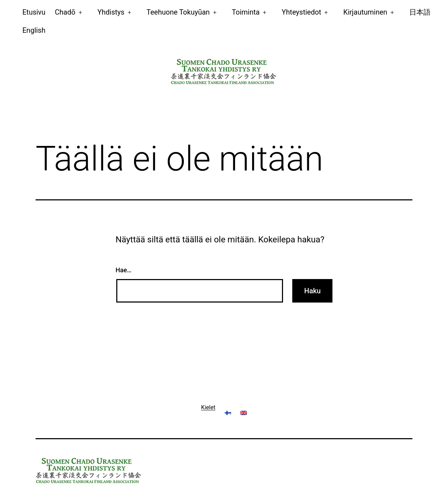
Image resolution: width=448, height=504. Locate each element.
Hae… (124, 270)
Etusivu (34, 12)
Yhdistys (111, 12)
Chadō (65, 12)
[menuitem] (34, 30)
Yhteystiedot (301, 12)
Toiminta (246, 12)
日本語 (420, 12)
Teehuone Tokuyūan (178, 12)
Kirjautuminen (366, 12)
